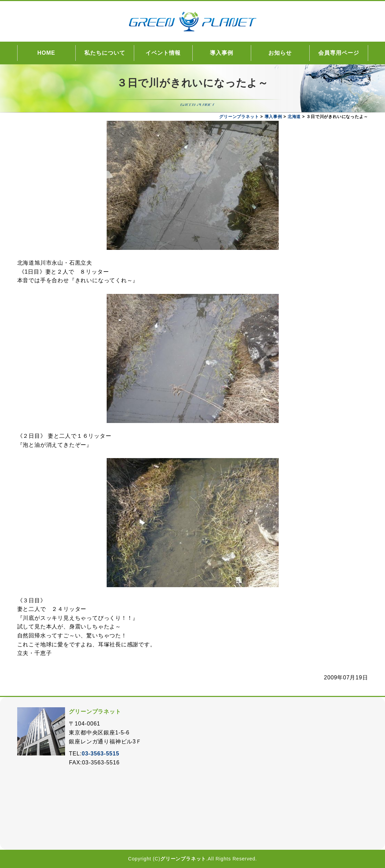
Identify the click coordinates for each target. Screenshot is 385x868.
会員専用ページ (339, 53)
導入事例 (222, 53)
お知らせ (280, 53)
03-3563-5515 (100, 754)
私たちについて (105, 53)
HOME (46, 53)
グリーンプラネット (183, 859)
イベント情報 (163, 53)
